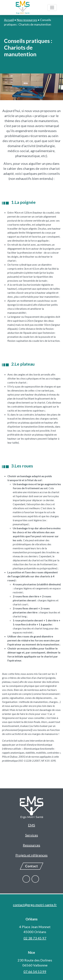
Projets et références (32, 855)
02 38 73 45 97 (35, 938)
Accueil (9, 20)
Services (32, 835)
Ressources (32, 845)
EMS (32, 825)
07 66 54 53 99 (35, 971)
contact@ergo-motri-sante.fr (35, 905)
